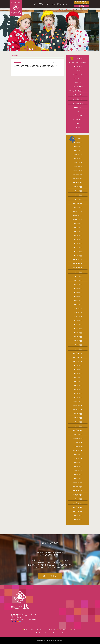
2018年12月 (76, 487)
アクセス (74, 630)
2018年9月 (77, 499)
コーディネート (78, 75)
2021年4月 (77, 386)
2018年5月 (77, 515)
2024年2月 (77, 252)
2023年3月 (77, 296)
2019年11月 (76, 442)
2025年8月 (76, 179)
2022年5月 (77, 337)
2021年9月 (77, 365)
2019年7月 (76, 458)
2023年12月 (77, 260)
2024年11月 (77, 215)
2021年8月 (77, 369)
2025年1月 (77, 207)
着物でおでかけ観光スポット (78, 91)
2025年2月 (76, 203)
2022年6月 (77, 333)
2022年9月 (77, 321)
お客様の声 (78, 83)
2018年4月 (77, 519)
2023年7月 (77, 280)
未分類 (78, 127)
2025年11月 (77, 167)
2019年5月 (77, 467)
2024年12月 (77, 211)
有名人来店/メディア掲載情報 (78, 63)
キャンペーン (78, 67)
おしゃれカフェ (78, 99)
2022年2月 (77, 345)
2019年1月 (76, 483)
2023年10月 (77, 268)
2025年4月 (77, 195)
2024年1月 (77, 256)
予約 (53, 632)
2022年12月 (77, 309)
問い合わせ (62, 632)
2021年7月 (77, 373)
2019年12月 (76, 438)
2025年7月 (76, 183)
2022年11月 (77, 313)
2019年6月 (77, 463)
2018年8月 (76, 503)
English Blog (78, 107)
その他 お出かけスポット (78, 119)
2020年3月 (77, 426)
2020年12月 (77, 402)
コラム (38, 632)
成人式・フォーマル (37, 630)
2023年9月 (77, 272)
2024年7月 (77, 232)
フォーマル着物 (78, 115)
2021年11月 (77, 357)
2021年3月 (77, 390)
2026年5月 (77, 142)
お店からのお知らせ (78, 103)
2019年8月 (77, 454)
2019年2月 (77, 479)
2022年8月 (77, 325)
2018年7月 (76, 507)
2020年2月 (76, 430)
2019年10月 (76, 446)
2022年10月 (77, 317)
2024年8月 (77, 227)
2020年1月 (77, 434)
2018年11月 (77, 491)
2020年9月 (77, 414)
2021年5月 (77, 381)
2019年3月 (77, 475)
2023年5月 (77, 288)
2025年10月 (77, 171)
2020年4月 (77, 422)
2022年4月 (77, 341)
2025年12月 (77, 163)
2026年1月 (77, 159)
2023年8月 (77, 276)
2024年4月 (77, 244)
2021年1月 (77, 398)
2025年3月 (77, 199)
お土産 (78, 111)
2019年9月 (76, 450)
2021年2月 (77, 394)
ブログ (46, 632)
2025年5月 (77, 191)
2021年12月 (77, 353)
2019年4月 (76, 471)
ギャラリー (51, 630)
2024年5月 (77, 240)
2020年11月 (77, 406)
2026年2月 (76, 155)
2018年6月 (76, 511)
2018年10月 (76, 495)
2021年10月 (77, 361)
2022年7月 (77, 329)
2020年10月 (77, 410)
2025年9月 (76, 175)
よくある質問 (63, 630)
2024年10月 (77, 219)
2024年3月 (77, 248)
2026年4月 (77, 146)
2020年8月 (77, 418)
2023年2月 (77, 300)
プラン (78, 71)
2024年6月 (77, 236)
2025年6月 (77, 187)
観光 (26, 630)
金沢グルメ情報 (78, 95)
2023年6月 (77, 284)
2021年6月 (77, 377)
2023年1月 (77, 304)
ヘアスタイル (78, 79)
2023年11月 (77, 264)
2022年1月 (77, 349)
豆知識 (78, 123)
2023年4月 (77, 292)
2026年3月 (77, 150)
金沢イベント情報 (78, 87)
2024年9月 (77, 223)
